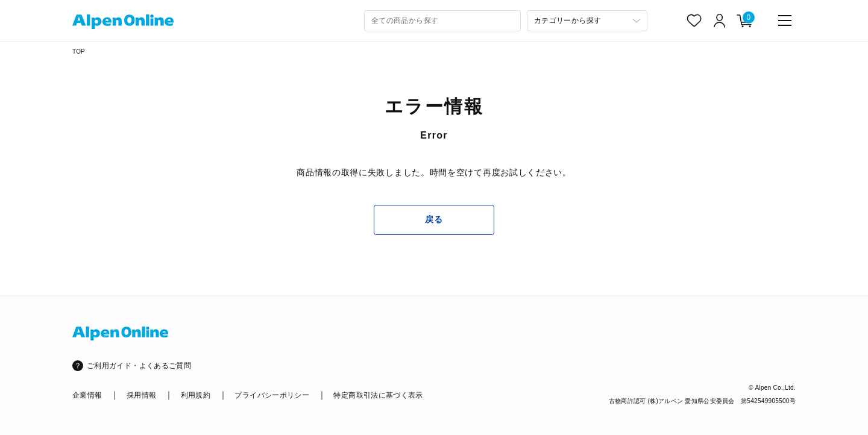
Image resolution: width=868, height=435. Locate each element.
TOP (79, 52)
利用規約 (196, 395)
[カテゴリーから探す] (587, 21)
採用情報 (141, 395)
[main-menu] (785, 20)
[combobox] (442, 21)
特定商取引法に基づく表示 (378, 395)
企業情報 (87, 395)
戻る (434, 219)
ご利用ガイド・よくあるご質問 (139, 366)
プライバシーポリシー (272, 395)
